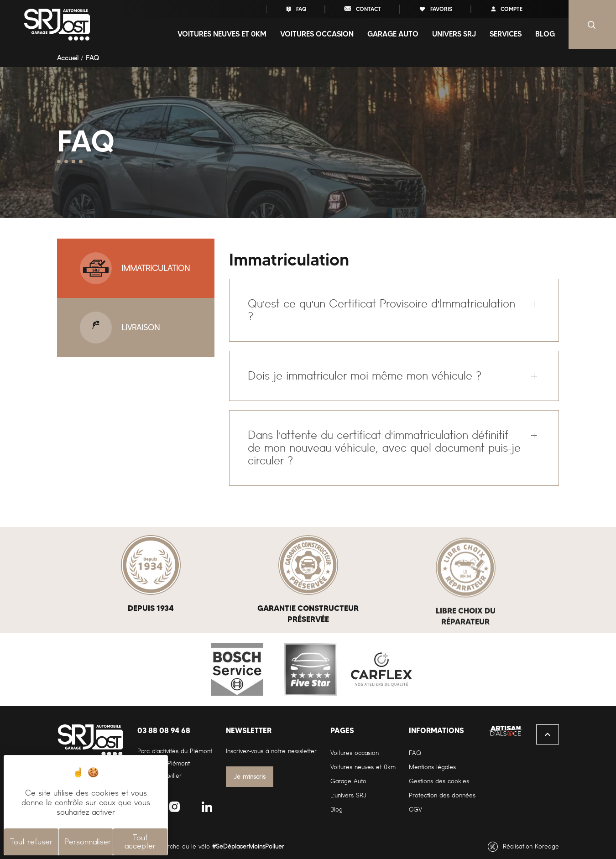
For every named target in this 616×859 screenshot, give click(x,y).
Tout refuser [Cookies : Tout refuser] (31, 842)
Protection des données (442, 795)
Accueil (68, 58)
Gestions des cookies (439, 781)
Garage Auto (348, 781)
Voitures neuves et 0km (363, 767)
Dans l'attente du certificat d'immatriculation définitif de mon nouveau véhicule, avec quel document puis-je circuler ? (384, 448)
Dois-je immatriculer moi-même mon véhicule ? (365, 376)
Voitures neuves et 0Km (222, 34)
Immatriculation (135, 268)
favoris (435, 9)
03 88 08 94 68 (164, 730)
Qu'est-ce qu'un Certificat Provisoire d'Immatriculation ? (381, 310)
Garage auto (393, 34)
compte (506, 9)
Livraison (120, 328)
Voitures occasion (317, 34)
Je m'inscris (250, 777)
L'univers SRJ (348, 795)
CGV (415, 810)
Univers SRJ (454, 34)
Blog (545, 34)
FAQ (296, 9)
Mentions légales (432, 767)
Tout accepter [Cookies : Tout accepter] (140, 842)
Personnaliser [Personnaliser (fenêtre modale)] (88, 842)
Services (506, 34)
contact (362, 8)
